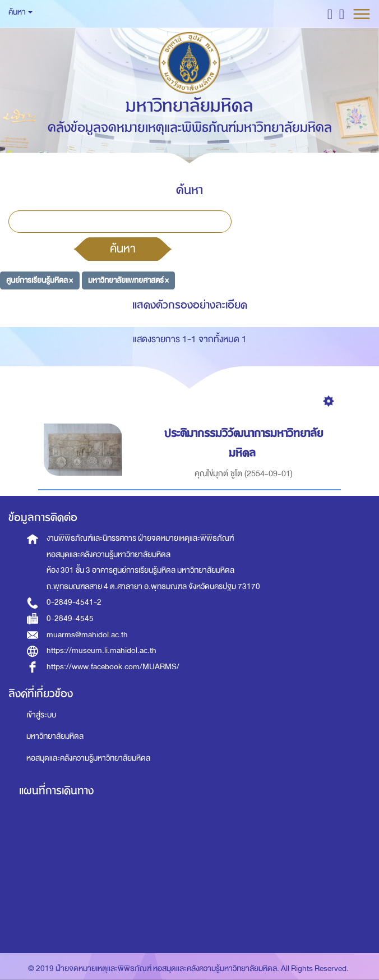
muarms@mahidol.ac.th (87, 635)
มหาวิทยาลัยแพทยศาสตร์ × (128, 280)
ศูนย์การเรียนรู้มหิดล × (40, 280)
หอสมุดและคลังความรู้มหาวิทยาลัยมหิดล (88, 758)
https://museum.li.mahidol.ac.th (101, 650)
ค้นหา (123, 249)
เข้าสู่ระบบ (41, 715)
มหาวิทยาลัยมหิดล (55, 736)
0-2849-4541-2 (74, 602)
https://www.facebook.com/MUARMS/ (113, 667)
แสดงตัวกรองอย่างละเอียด (190, 305)
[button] (330, 14)
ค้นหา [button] (20, 12)
